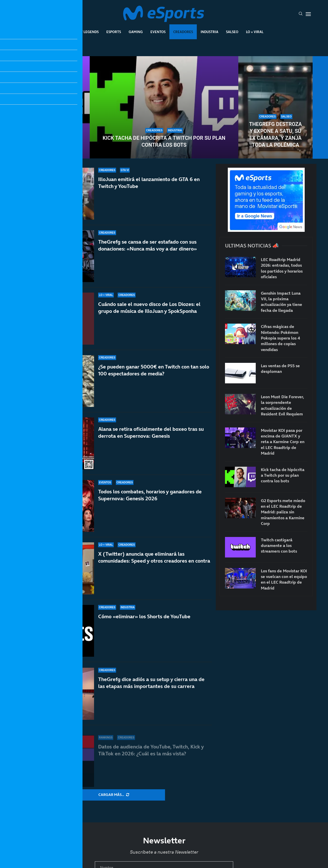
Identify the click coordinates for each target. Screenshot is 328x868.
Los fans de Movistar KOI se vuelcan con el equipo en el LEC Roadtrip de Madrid (284, 579)
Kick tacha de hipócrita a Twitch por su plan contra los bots (164, 141)
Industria (209, 32)
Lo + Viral (255, 32)
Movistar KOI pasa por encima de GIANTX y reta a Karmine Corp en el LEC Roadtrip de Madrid (283, 442)
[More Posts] (114, 795)
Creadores (183, 32)
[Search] (301, 14)
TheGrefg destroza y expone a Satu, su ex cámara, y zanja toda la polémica (275, 134)
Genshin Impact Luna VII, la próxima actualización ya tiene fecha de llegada (281, 302)
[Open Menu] (308, 14)
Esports (114, 32)
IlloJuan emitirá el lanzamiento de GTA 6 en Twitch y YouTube (149, 183)
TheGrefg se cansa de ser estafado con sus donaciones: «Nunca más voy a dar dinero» (147, 245)
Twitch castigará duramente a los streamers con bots (52, 134)
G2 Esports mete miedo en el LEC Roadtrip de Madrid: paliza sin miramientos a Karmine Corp (283, 512)
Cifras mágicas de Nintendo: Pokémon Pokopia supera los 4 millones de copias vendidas (280, 338)
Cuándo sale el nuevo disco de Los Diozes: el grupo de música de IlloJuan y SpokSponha (149, 309)
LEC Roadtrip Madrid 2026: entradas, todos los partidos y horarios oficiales (282, 268)
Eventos (158, 32)
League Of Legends (82, 32)
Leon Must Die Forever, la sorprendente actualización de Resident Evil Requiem (282, 405)
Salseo (232, 32)
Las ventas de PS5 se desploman (280, 368)
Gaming (136, 32)
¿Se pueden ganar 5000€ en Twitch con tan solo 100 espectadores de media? (154, 377)
